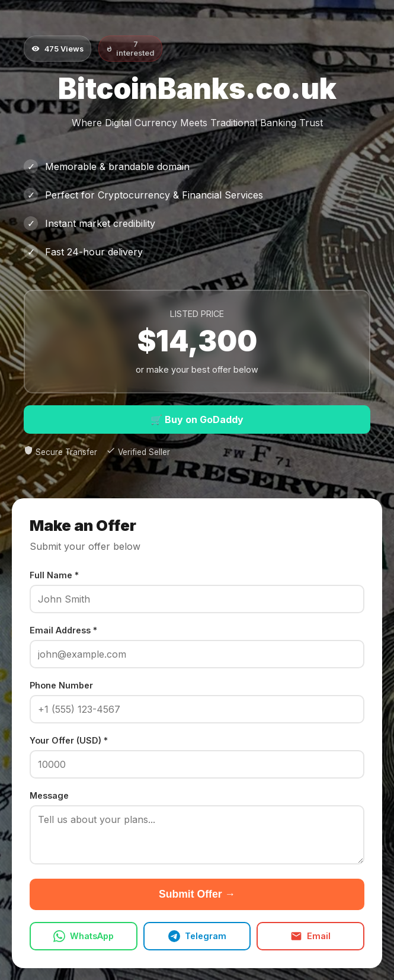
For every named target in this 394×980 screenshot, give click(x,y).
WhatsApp (84, 936)
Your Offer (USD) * (69, 740)
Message (49, 795)
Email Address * (63, 630)
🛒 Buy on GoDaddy (197, 419)
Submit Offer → (197, 894)
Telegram (197, 936)
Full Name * (54, 575)
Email (310, 936)
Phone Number (61, 685)
